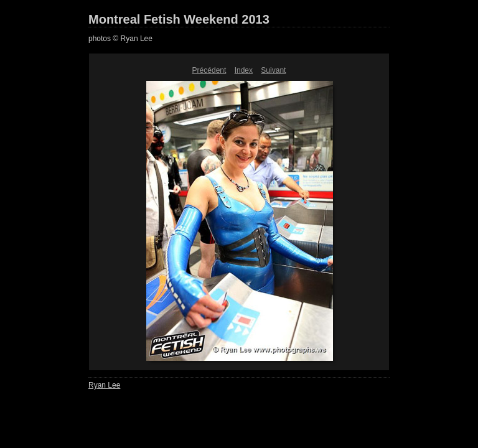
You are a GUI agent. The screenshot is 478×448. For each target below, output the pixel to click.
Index (244, 70)
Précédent (209, 70)
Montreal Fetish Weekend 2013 (179, 19)
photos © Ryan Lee (120, 39)
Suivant (273, 70)
